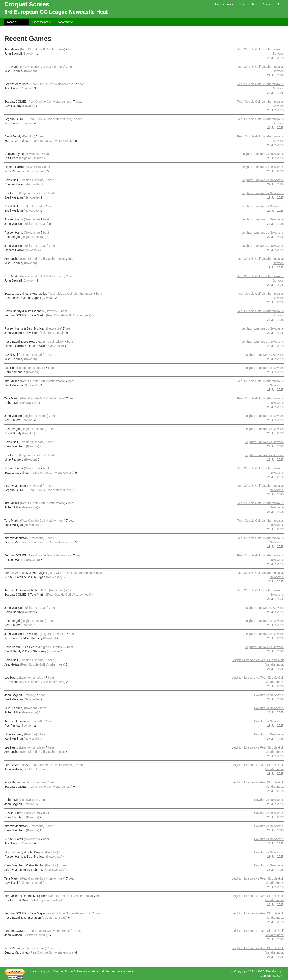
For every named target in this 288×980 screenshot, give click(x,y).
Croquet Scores (27, 4)
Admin (267, 4)
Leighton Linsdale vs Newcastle (263, 154)
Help (254, 4)
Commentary (42, 22)
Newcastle (65, 22)
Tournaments (224, 4)
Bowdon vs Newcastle (269, 695)
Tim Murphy (274, 971)
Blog (242, 4)
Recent (12, 22)
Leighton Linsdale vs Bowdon (264, 355)
